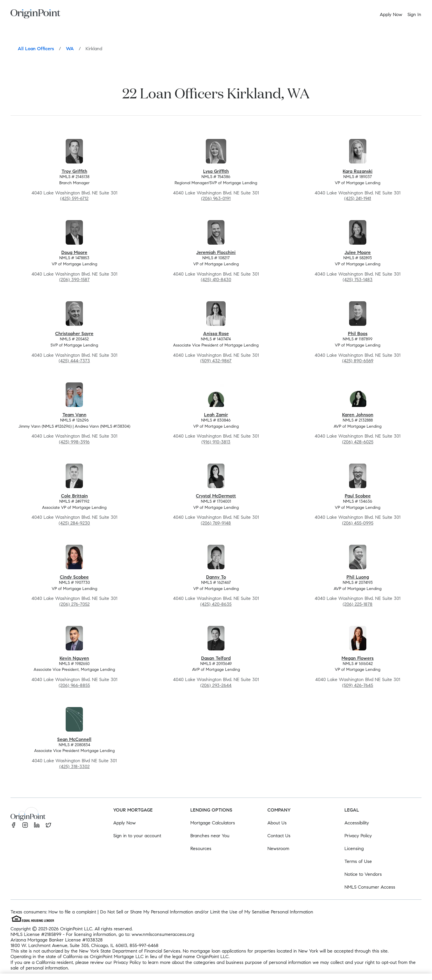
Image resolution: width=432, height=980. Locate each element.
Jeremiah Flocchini (216, 252)
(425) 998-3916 (74, 442)
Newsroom (278, 848)
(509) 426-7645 (358, 685)
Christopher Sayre (74, 334)
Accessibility (357, 823)
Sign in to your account (137, 836)
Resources (201, 848)
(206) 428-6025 (358, 442)
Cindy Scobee (74, 577)
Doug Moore (74, 252)
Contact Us (279, 836)
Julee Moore (358, 252)
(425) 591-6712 (74, 198)
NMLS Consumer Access (370, 887)
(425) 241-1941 (358, 198)
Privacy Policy (358, 836)
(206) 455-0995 (358, 523)
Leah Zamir (216, 415)
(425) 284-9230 (74, 523)
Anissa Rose (216, 334)
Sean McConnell (74, 739)
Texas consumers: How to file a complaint (53, 912)
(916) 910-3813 (216, 442)
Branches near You (210, 836)
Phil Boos (358, 334)
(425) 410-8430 (216, 280)
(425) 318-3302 (74, 766)
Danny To (216, 577)
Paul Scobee (358, 496)
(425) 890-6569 (358, 361)
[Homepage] (35, 15)
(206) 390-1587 (74, 280)
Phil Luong (358, 577)
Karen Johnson (358, 415)
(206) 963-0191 (216, 198)
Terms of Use (358, 861)
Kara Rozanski (358, 171)
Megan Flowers (358, 658)
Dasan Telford (216, 658)
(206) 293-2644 (216, 685)
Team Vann (74, 415)
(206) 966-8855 (74, 685)
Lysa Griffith (216, 171)
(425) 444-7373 (74, 361)
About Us (277, 823)
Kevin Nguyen (74, 658)
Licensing (354, 848)
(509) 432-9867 (216, 361)
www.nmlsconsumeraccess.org (163, 934)
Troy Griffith (74, 171)
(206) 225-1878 (358, 604)
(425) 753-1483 (358, 280)
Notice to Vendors (363, 874)
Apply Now (124, 823)
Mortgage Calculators (213, 823)
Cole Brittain (74, 496)
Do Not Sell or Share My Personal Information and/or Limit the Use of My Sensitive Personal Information (207, 912)
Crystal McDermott (216, 496)
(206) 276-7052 (74, 604)
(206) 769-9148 (216, 523)
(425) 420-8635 (216, 604)
